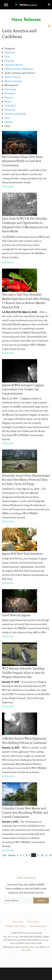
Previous (12, 855)
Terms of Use (18, 922)
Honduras (10, 110)
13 (46, 855)
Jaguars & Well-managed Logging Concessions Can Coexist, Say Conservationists (23, 389)
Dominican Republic (15, 114)
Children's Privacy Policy (15, 926)
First (5, 855)
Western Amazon (13, 81)
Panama (9, 97)
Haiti (7, 118)
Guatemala (10, 89)
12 (42, 855)
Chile (7, 57)
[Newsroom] (26, 3)
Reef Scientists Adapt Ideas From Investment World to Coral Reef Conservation (22, 161)
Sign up (41, 901)
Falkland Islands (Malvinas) (19, 69)
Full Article (8, 187)
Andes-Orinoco (13, 77)
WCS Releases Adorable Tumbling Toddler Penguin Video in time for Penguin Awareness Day (23, 673)
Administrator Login (38, 926)
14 (50, 855)
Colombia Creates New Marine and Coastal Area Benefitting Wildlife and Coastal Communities (25, 813)
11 (38, 855)
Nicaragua (10, 93)
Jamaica (9, 122)
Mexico (8, 102)
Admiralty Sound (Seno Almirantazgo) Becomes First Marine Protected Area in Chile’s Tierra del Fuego (26, 480)
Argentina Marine (14, 65)
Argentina (10, 52)
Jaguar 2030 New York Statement (22, 554)
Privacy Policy (33, 922)
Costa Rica (10, 106)
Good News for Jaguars (16, 615)
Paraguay (9, 61)
